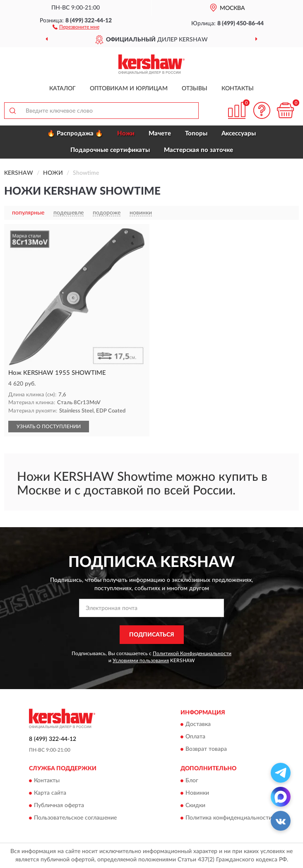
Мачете (160, 134)
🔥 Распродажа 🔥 (75, 134)
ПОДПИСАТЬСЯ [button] (152, 635)
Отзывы (195, 89)
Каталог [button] (63, 89)
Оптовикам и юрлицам (129, 89)
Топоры (196, 134)
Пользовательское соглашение (75, 818)
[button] (76, 27)
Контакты (238, 89)
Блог (192, 781)
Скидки (195, 805)
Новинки (197, 793)
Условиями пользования (141, 661)
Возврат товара (206, 750)
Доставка (198, 725)
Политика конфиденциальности (229, 818)
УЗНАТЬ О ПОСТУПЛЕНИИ (49, 427)
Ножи (126, 134)
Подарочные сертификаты (110, 150)
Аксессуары (239, 134)
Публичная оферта (59, 805)
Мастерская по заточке (198, 150)
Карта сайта (50, 793)
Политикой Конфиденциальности (192, 653)
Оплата (195, 737)
